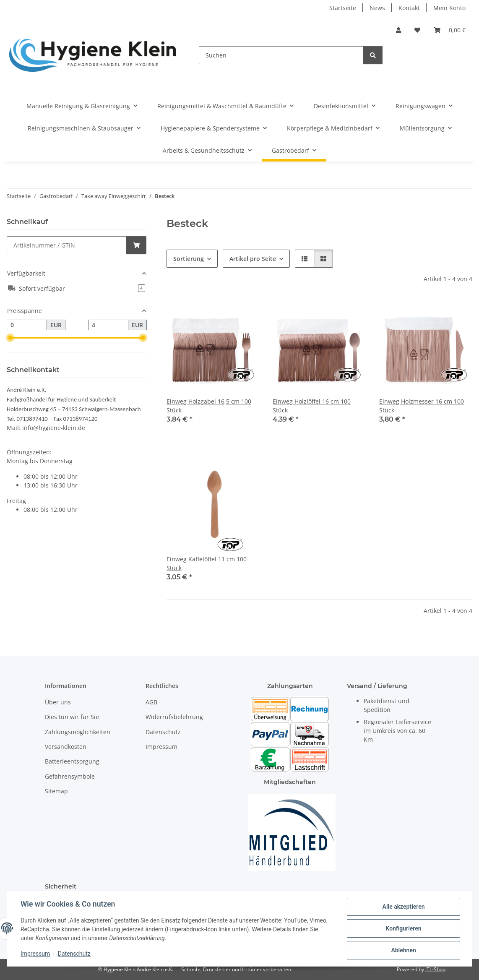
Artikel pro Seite (253, 259)
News (377, 8)
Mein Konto (449, 8)
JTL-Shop (435, 969)
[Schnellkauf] (67, 245)
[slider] (10, 338)
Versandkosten (66, 747)
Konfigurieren (403, 928)
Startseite (343, 8)
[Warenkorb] (450, 30)
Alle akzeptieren (403, 907)
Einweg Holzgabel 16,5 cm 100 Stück (209, 406)
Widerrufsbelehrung (174, 717)
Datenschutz (74, 954)
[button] (398, 30)
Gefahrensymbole (70, 776)
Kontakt (409, 8)
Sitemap (56, 791)
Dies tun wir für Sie (72, 717)
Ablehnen (403, 950)
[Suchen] (281, 55)
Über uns (58, 702)
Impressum (35, 954)
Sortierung (189, 259)
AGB (151, 702)
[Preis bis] (108, 325)
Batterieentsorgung (72, 761)
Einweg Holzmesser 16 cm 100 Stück (422, 406)
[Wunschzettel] (417, 30)
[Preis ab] (27, 325)
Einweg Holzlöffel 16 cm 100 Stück (312, 406)
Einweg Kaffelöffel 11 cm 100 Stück (207, 563)
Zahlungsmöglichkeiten (78, 732)
